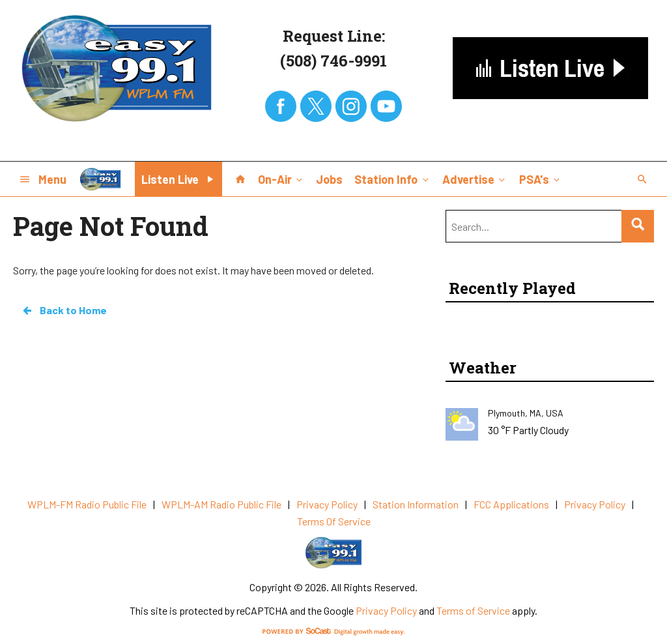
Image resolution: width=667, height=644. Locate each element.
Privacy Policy (386, 610)
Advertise (475, 179)
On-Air (281, 179)
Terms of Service (473, 610)
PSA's (541, 179)
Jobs (329, 179)
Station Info (392, 179)
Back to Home (64, 310)
